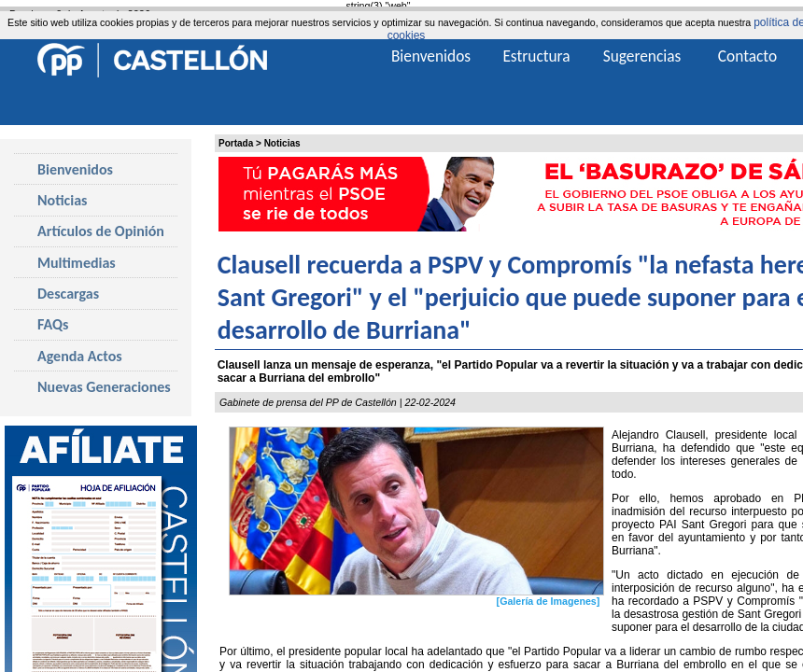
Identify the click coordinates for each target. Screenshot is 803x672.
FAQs (53, 324)
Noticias (282, 143)
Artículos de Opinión (101, 231)
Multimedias (77, 263)
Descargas (68, 294)
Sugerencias (642, 56)
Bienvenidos (75, 169)
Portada (236, 143)
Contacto (747, 56)
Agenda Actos (80, 356)
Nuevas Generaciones (104, 387)
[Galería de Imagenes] (549, 601)
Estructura (536, 56)
